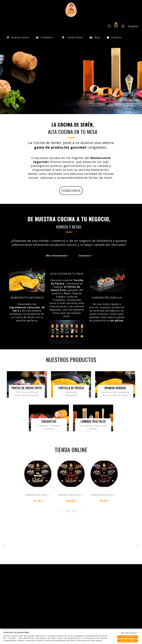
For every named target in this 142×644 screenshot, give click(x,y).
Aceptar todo (128, 637)
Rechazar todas (128, 641)
